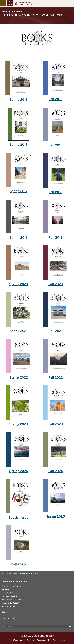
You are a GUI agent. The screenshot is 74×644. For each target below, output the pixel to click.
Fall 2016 (56, 145)
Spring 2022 (19, 377)
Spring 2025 (55, 516)
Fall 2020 (56, 284)
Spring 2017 (18, 191)
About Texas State (16, 640)
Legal (63, 640)
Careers (30, 640)
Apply (55, 640)
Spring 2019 (19, 237)
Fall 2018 (55, 192)
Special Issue (18, 518)
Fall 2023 (56, 424)
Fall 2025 (18, 564)
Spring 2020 (19, 284)
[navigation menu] (3, 3)
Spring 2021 (19, 331)
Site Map (6, 612)
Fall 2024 (56, 471)
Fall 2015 (55, 99)
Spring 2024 (19, 471)
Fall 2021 (56, 331)
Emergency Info (43, 640)
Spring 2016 (19, 145)
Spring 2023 (19, 424)
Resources (8, 627)
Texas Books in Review (12, 12)
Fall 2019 (56, 237)
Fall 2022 (56, 377)
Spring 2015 (18, 100)
